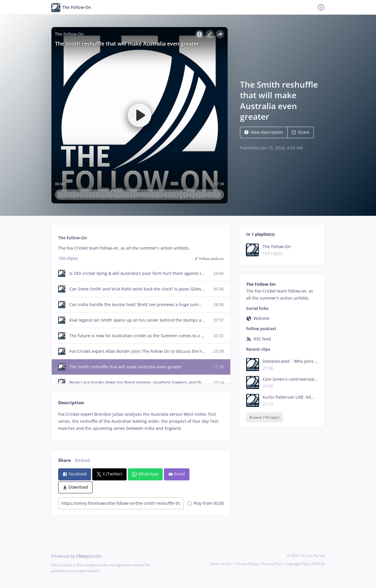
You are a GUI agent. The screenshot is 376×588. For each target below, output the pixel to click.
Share (301, 132)
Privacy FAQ (271, 564)
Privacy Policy (247, 564)
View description (264, 132)
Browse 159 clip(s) (264, 417)
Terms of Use (221, 564)
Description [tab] (71, 403)
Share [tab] (64, 460)
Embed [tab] (83, 460)
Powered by (77, 556)
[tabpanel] (141, 421)
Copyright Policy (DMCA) (305, 564)
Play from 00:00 (206, 503)
